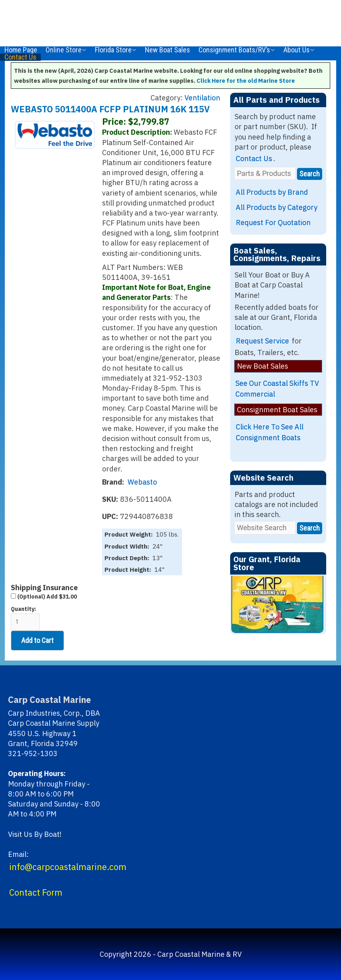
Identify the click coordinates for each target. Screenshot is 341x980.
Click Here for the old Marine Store (246, 81)
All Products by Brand (272, 192)
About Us (297, 50)
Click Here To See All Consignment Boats (270, 432)
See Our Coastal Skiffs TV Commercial (277, 389)
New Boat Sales (167, 50)
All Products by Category (277, 207)
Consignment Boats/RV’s (234, 50)
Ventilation (202, 98)
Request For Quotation (273, 223)
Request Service (262, 341)
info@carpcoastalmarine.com (68, 867)
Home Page (21, 50)
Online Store (64, 50)
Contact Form (36, 892)
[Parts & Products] (265, 173)
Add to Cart (37, 640)
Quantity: (25, 618)
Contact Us (20, 57)
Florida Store (113, 50)
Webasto (142, 482)
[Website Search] (265, 528)
